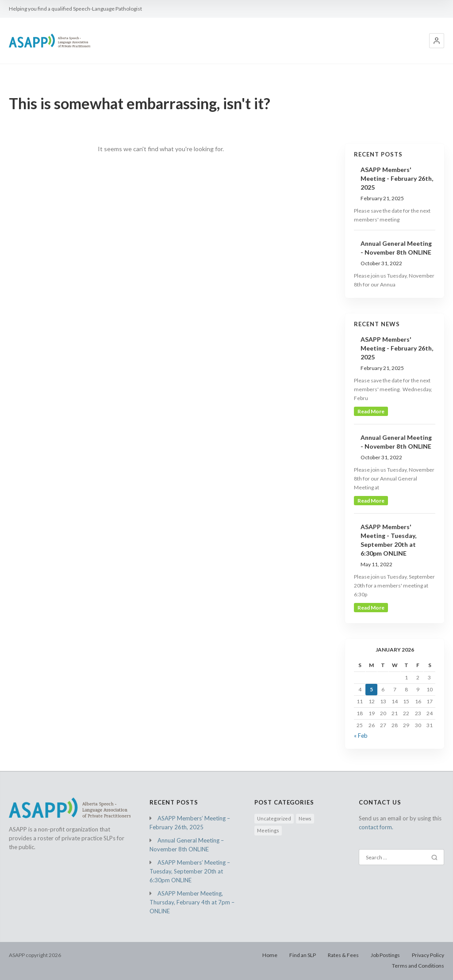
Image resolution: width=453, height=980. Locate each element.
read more (371, 411)
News (305, 818)
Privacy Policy (428, 955)
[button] (437, 41)
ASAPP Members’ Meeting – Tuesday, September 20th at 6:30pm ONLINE (190, 871)
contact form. (376, 827)
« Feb (361, 736)
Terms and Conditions (418, 966)
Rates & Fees (343, 955)
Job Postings (385, 955)
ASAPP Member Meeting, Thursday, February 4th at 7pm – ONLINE (192, 902)
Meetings (268, 830)
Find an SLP (303, 955)
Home (270, 955)
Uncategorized (274, 818)
